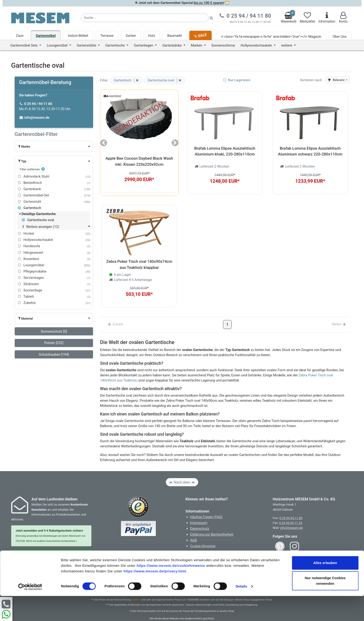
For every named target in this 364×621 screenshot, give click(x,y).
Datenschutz (200, 521)
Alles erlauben (325, 588)
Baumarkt (175, 36)
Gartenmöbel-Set (33, 195)
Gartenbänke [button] (172, 45)
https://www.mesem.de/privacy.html (155, 596)
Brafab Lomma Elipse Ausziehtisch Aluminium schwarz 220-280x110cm (310, 149)
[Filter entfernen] (136, 80)
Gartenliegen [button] (144, 45)
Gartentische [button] (115, 45)
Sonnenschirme (223, 45)
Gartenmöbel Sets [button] (25, 45)
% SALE (200, 35)
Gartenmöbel (46, 36)
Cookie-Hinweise (203, 539)
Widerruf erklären (205, 551)
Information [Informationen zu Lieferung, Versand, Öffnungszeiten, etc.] (327, 18)
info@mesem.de (291, 521)
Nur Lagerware (237, 80)
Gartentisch (30, 208)
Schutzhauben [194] (54, 354)
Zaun (20, 36)
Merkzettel (307, 18)
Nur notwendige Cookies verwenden (325, 606)
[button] (54, 146)
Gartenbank (30, 189)
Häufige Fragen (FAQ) (206, 510)
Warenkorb (289, 17)
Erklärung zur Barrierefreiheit (212, 527)
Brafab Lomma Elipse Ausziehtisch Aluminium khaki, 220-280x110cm (225, 149)
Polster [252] (54, 343)
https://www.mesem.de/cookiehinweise (171, 591)
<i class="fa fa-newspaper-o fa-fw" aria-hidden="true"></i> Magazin (271, 37)
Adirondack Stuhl (34, 176)
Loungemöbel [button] (58, 45)
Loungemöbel (31, 265)
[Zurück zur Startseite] (40, 18)
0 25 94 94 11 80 (291, 511)
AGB (194, 533)
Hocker (26, 233)
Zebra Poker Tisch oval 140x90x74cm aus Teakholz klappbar (139, 259)
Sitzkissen (28, 284)
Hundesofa (29, 246)
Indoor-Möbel (78, 36)
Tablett (26, 297)
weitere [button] (287, 45)
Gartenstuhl (30, 202)
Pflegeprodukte (32, 271)
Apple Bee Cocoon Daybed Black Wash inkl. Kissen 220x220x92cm (139, 161)
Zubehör (27, 303)
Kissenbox (28, 259)
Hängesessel (30, 253)
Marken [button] (197, 45)
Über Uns (340, 37)
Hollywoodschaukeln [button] (257, 45)
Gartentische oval (38, 220)
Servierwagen (31, 278)
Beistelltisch (30, 183)
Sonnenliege (30, 290)
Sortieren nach (311, 80)
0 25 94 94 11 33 (291, 515)
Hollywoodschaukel (35, 240)
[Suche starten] (211, 18)
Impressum (199, 516)
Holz (152, 36)
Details (241, 611)
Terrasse (107, 36)
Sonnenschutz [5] (54, 331)
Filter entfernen (33, 169)
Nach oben (182, 475)
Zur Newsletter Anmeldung (51, 548)
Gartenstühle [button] (87, 45)
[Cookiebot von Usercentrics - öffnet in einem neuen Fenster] (30, 612)
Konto (343, 18)
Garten (131, 36)
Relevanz (336, 80)
